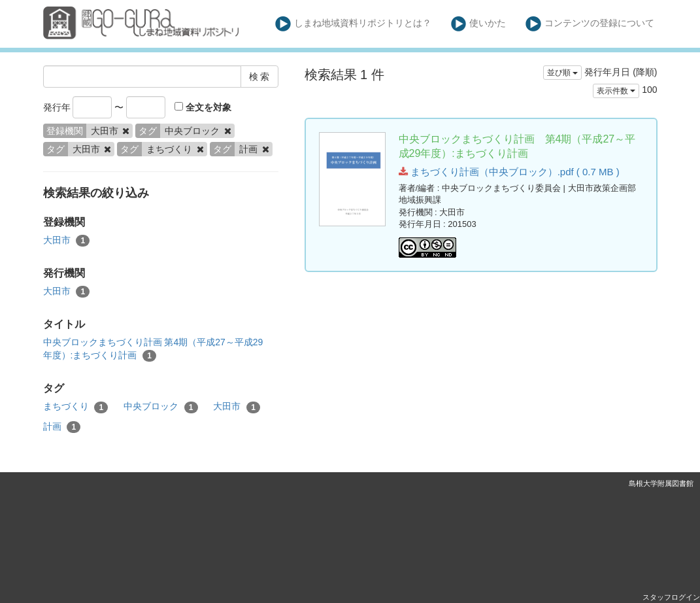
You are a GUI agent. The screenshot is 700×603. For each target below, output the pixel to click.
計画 (62, 427)
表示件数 (616, 91)
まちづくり (76, 407)
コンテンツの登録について (590, 24)
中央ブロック (161, 407)
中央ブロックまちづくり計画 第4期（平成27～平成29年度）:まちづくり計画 (153, 349)
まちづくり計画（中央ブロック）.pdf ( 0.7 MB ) (509, 172)
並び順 (562, 73)
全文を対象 (203, 107)
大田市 (67, 241)
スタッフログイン (671, 597)
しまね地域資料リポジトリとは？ (353, 24)
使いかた (479, 24)
